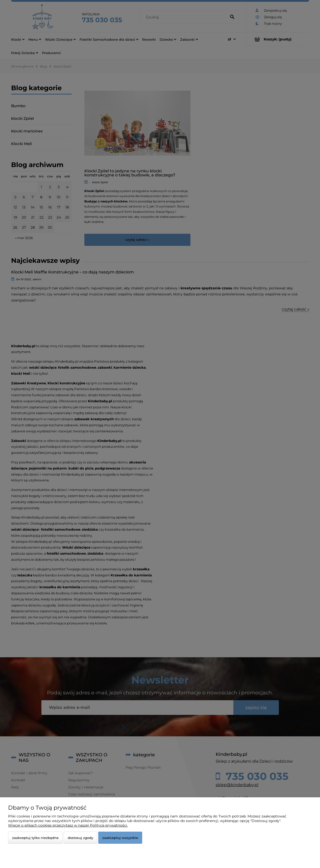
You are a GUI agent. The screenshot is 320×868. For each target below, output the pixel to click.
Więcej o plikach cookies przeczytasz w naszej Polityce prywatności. (68, 825)
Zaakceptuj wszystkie (120, 838)
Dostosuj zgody (80, 838)
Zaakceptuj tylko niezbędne (35, 838)
